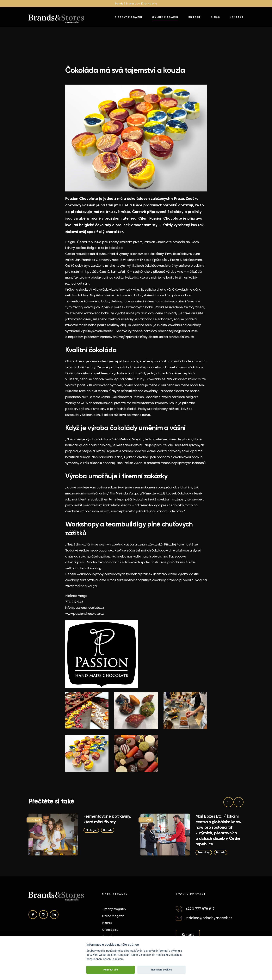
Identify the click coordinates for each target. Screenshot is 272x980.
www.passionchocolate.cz (85, 614)
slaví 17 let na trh (145, 4)
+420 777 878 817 (200, 909)
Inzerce (194, 17)
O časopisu (110, 930)
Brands (108, 830)
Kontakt (237, 17)
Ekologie (91, 830)
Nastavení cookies (161, 970)
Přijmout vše (111, 970)
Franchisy (204, 852)
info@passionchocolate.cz (85, 608)
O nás (215, 17)
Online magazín (165, 17)
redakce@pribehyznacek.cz (209, 918)
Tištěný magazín (128, 17)
